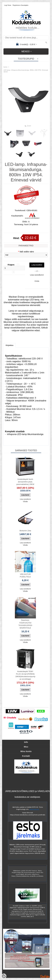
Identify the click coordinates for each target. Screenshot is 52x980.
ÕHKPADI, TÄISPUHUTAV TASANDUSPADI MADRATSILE (25, 624)
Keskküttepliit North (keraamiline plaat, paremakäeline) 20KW (25, 482)
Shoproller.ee (45, 976)
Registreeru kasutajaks (21, 5)
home (5, 67)
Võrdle (37, 281)
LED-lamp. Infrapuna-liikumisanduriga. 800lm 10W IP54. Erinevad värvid (26, 71)
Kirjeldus (10, 345)
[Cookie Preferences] (4, 976)
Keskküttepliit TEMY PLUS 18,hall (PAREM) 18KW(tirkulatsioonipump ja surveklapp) (25, 675)
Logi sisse (8, 5)
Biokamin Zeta (25, 531)
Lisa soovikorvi (37, 275)
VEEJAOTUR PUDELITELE (25, 575)
